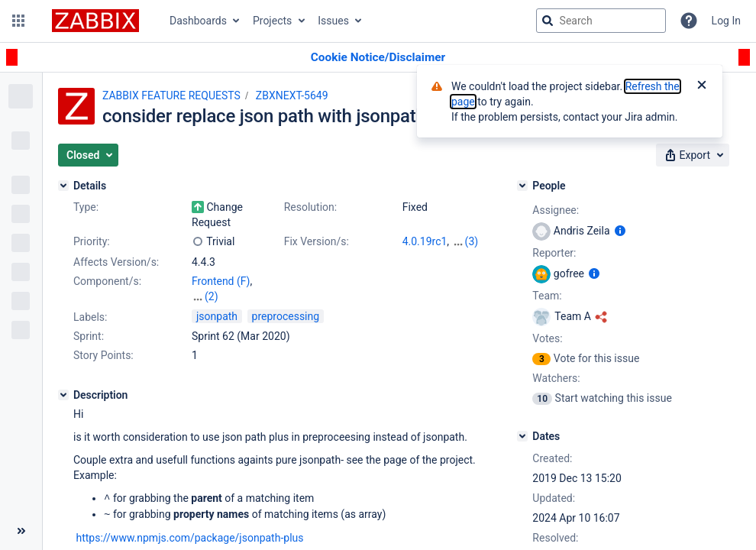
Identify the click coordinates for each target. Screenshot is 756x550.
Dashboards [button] (198, 21)
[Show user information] (620, 231)
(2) (212, 296)
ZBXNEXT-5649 (292, 95)
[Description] (63, 395)
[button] (18, 21)
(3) (472, 241)
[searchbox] (601, 21)
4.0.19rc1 (425, 241)
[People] (522, 186)
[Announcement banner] (378, 58)
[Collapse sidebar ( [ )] (21, 531)
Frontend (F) (221, 281)
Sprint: (89, 336)
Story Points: (103, 355)
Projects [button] (272, 21)
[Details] (63, 186)
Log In (726, 21)
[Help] (689, 21)
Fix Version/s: (317, 241)
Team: (547, 296)
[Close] (702, 86)
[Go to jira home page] (95, 21)
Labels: (90, 317)
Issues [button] (333, 21)
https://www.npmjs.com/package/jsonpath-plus (189, 536)
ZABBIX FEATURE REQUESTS (171, 95)
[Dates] (522, 436)
